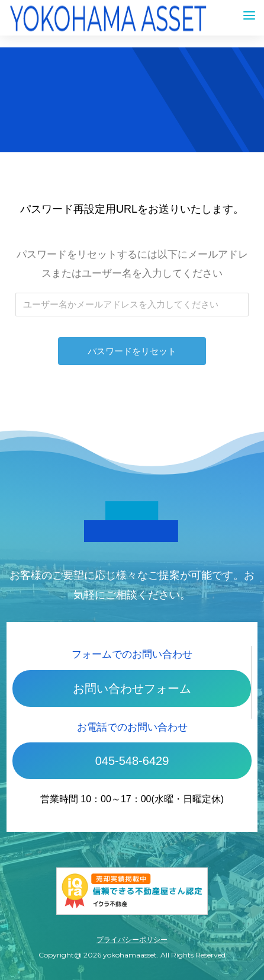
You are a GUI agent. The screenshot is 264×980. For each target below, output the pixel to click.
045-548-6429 (132, 761)
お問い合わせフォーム (132, 688)
